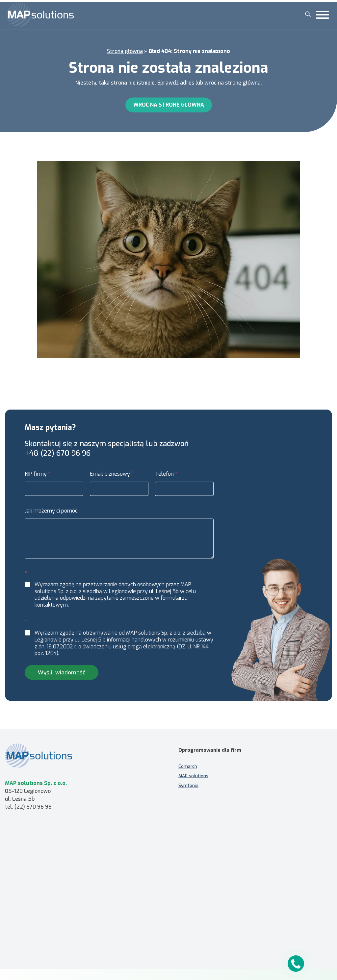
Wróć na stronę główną (169, 103)
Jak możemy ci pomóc (51, 513)
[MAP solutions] (40, 15)
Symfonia (188, 788)
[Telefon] (184, 491)
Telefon (166, 476)
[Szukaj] (308, 14)
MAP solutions (193, 778)
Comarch (188, 768)
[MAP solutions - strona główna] (82, 753)
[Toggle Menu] (323, 15)
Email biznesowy (112, 476)
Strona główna (125, 50)
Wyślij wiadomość (62, 675)
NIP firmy (38, 476)
